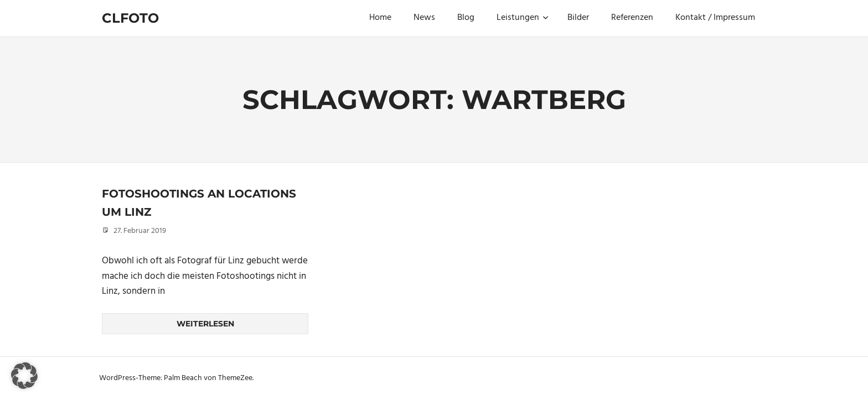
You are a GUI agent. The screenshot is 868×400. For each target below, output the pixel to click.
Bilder (578, 18)
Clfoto (130, 18)
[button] (24, 376)
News (424, 18)
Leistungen (523, 18)
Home (380, 18)
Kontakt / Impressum (715, 18)
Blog (466, 18)
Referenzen (632, 18)
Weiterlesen (205, 324)
